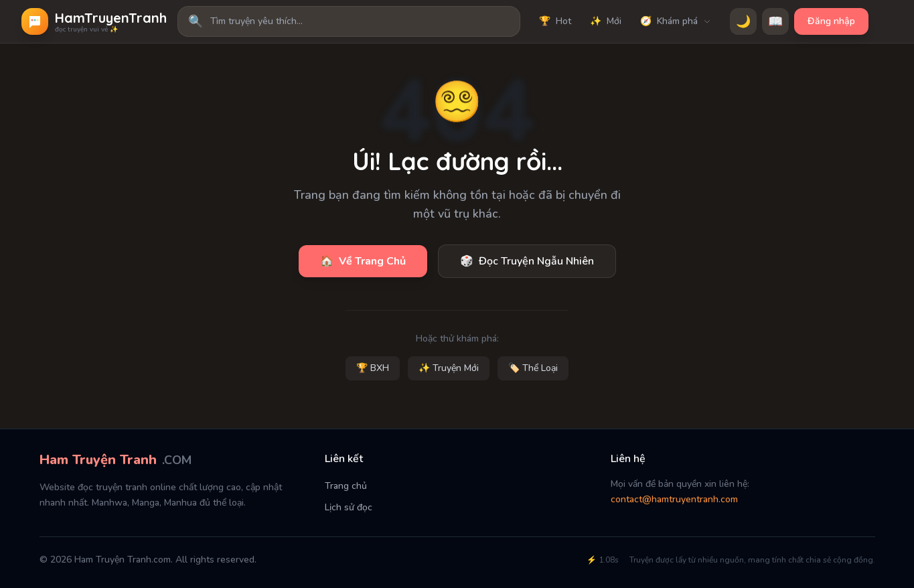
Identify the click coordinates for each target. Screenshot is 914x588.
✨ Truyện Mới (449, 368)
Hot (555, 21)
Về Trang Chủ (363, 261)
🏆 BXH (373, 368)
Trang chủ (346, 486)
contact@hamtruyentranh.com (674, 499)
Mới (606, 21)
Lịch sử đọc (349, 507)
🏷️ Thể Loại (533, 368)
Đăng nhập (831, 21)
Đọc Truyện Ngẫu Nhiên (527, 261)
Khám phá (676, 21)
